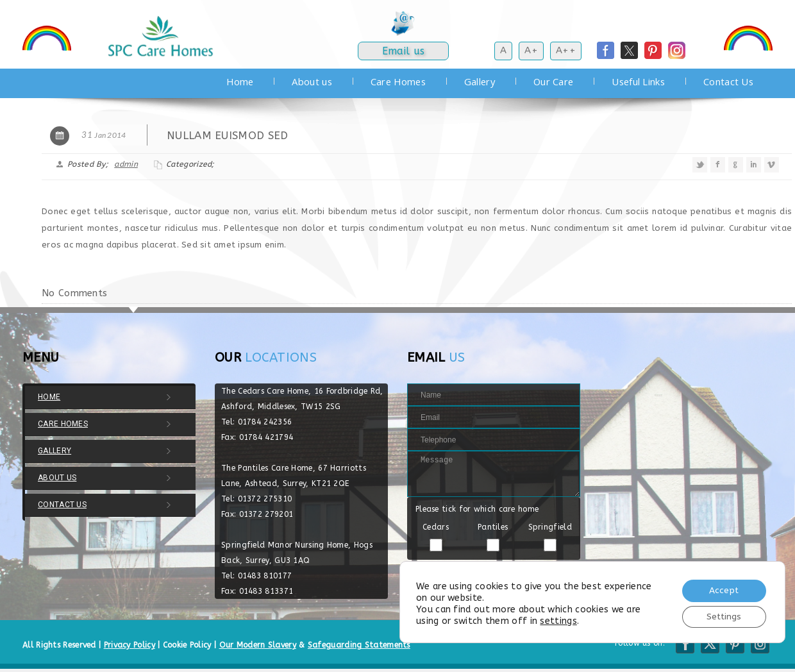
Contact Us (728, 81)
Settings (723, 616)
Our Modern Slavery (258, 645)
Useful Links (638, 81)
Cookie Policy (187, 645)
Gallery (480, 81)
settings (558, 620)
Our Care (553, 81)
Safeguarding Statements (359, 645)
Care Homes (398, 81)
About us (312, 81)
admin (126, 164)
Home (240, 81)
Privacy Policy (130, 645)
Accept (722, 589)
